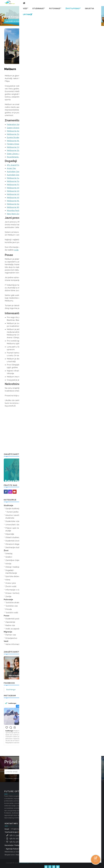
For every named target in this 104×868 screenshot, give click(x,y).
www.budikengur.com (25, 857)
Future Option (38, 857)
